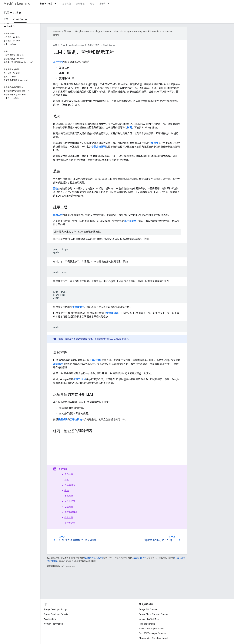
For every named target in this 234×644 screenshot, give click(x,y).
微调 (67, 491)
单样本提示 (70, 501)
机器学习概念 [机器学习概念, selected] (46, 4)
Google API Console (148, 609)
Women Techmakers (54, 624)
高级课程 (80, 4)
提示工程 (69, 517)
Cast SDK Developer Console (152, 633)
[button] (19, 37)
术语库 (103, 4)
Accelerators (50, 619)
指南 (92, 4)
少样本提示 (70, 485)
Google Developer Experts (56, 614)
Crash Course (109, 45)
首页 (6, 19)
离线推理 (69, 496)
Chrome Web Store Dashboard (153, 638)
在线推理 (69, 507)
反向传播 (69, 474)
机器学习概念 (13, 13)
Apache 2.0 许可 (140, 558)
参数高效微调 (71, 512)
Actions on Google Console (151, 629)
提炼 (67, 480)
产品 (63, 45)
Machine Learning (17, 4)
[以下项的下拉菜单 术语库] (109, 4)
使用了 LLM (79, 379)
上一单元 (58, 62)
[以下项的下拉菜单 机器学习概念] (56, 4)
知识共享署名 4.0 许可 (93, 558)
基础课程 (67, 4)
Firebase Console (147, 624)
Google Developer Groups (56, 609)
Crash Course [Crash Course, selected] (20, 19)
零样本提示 (70, 523)
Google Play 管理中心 (149, 619)
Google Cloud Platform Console (154, 614)
